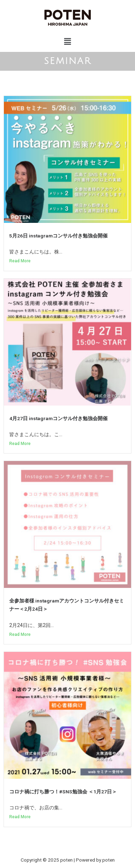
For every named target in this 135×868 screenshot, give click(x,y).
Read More (20, 261)
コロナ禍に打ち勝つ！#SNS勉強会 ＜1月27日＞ (63, 792)
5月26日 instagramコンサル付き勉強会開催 (58, 236)
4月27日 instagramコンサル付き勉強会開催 (58, 418)
